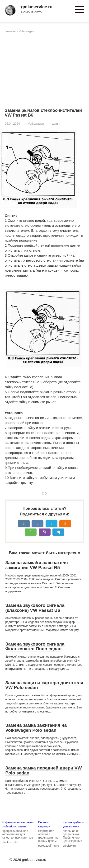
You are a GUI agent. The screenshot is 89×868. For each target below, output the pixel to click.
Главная (10, 31)
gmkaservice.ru (37, 7)
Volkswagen (26, 31)
